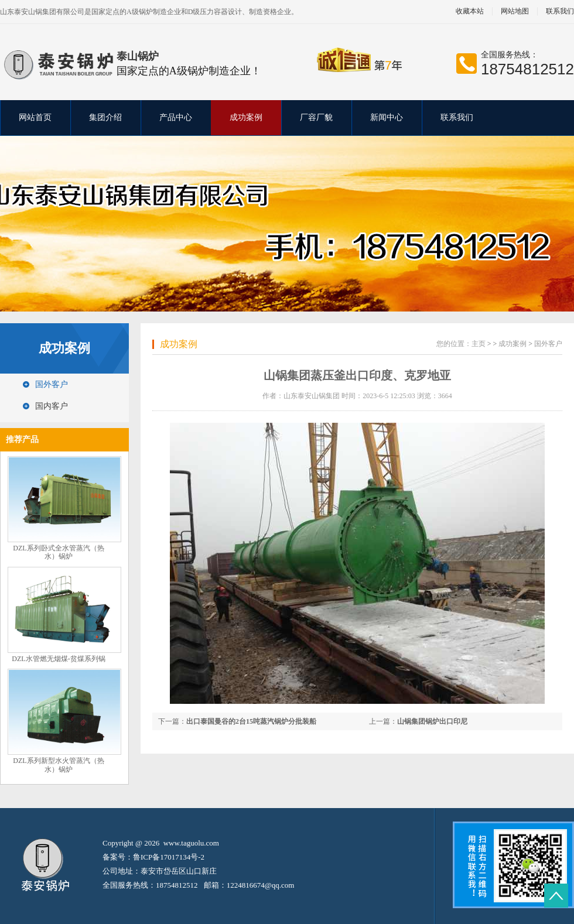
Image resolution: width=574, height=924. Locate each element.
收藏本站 (470, 11)
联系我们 (457, 117)
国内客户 (52, 406)
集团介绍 (105, 117)
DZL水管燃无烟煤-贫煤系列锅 (58, 659)
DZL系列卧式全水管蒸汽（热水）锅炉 (58, 552)
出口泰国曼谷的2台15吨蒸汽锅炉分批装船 (251, 721)
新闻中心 (387, 117)
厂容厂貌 (316, 117)
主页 (479, 344)
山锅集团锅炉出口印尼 (432, 721)
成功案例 (246, 117)
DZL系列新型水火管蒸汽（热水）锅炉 (58, 765)
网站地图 (515, 11)
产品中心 (176, 117)
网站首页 (35, 117)
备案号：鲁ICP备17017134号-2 (153, 857)
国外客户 (52, 384)
